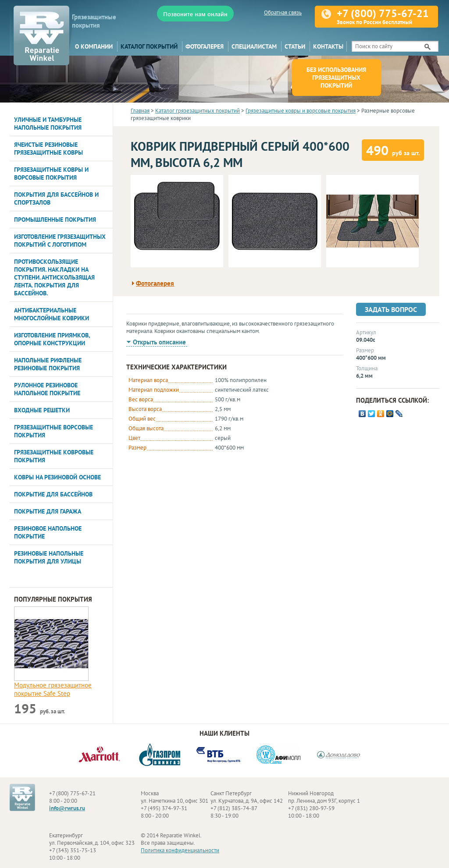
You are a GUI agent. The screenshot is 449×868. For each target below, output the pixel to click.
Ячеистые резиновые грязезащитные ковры (48, 149)
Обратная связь (283, 12)
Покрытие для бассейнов (53, 494)
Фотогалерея (205, 46)
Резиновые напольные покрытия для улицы (49, 557)
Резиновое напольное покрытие (48, 532)
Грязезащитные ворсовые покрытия (53, 431)
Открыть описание (159, 342)
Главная (140, 111)
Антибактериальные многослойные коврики (52, 314)
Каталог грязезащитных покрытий (198, 111)
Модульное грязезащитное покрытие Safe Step (53, 689)
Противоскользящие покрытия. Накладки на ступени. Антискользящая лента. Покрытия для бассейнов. (54, 277)
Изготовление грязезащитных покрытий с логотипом (60, 241)
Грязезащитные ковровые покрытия (54, 456)
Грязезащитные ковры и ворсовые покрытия (51, 174)
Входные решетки (42, 410)
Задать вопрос (391, 309)
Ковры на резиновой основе (57, 477)
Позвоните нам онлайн (195, 14)
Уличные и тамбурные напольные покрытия (48, 124)
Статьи (295, 46)
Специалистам (254, 46)
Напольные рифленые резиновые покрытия (48, 364)
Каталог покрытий (149, 46)
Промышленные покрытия (55, 220)
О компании (94, 46)
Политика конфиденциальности (180, 850)
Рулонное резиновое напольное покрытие (47, 389)
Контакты (328, 46)
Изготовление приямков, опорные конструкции (52, 339)
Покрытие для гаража (48, 511)
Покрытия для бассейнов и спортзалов (56, 198)
